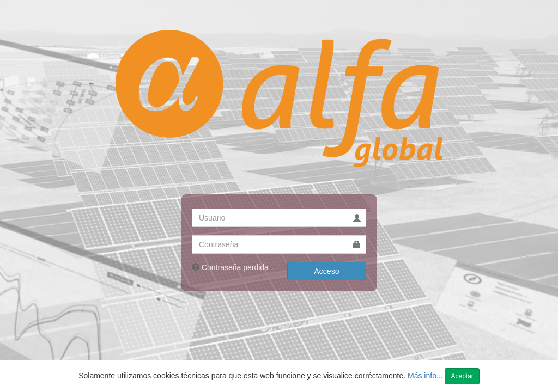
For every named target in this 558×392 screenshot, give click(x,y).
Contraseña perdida (235, 267)
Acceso (327, 271)
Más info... (426, 376)
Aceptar (462, 376)
